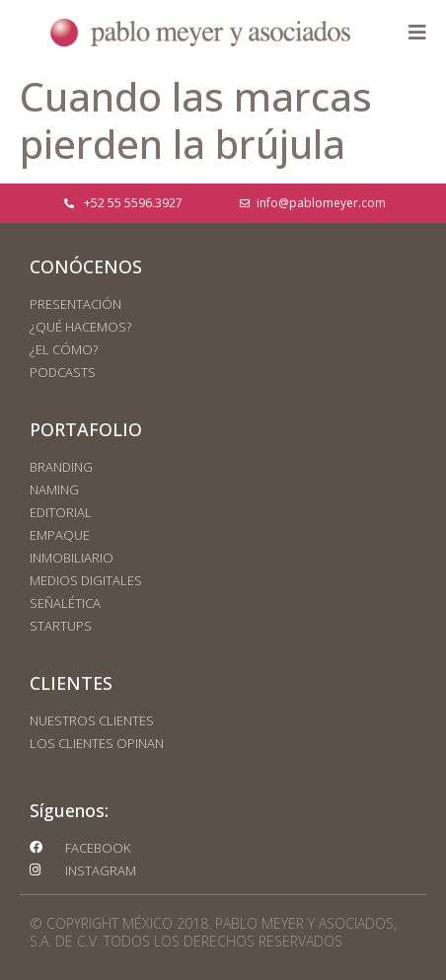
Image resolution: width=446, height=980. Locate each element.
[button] (417, 32)
